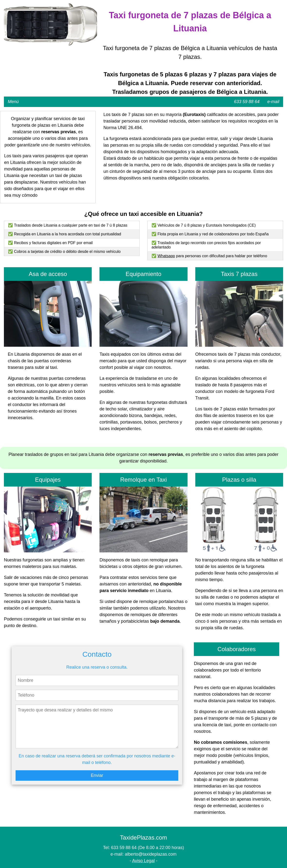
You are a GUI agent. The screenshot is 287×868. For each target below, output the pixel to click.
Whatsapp (166, 256)
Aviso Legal (143, 861)
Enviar (97, 775)
